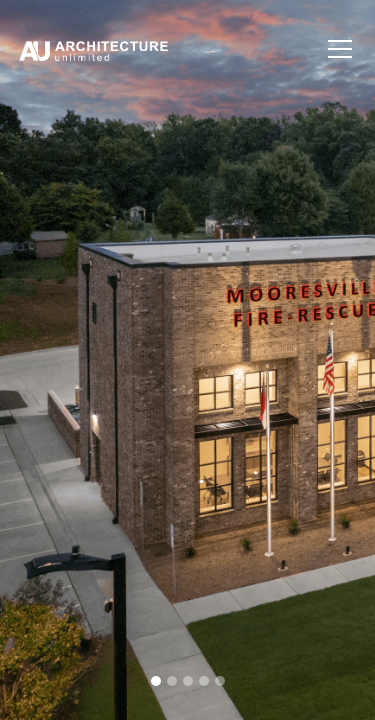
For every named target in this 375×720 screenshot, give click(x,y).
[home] (168, 49)
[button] (336, 49)
